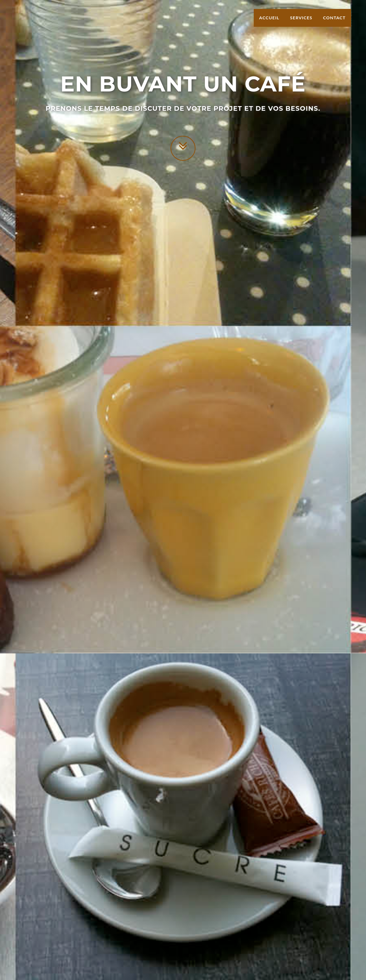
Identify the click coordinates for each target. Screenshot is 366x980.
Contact (334, 25)
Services (301, 25)
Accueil (269, 25)
